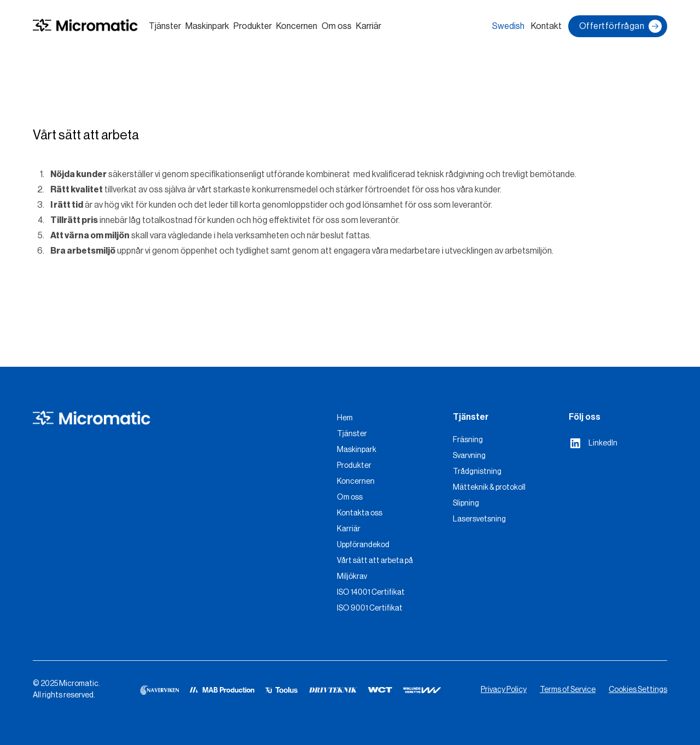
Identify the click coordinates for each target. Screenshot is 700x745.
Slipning (466, 503)
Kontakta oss (360, 513)
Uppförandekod (363, 545)
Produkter (253, 26)
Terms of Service (568, 690)
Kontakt (546, 26)
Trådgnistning (477, 472)
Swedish (508, 26)
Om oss (337, 26)
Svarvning (469, 456)
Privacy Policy (504, 690)
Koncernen (297, 26)
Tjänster (165, 26)
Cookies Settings (638, 690)
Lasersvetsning (479, 519)
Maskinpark (207, 26)
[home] (85, 27)
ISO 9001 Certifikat (370, 608)
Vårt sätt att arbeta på (375, 561)
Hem (345, 418)
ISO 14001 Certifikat (371, 593)
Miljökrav (352, 577)
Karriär (369, 26)
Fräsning (468, 440)
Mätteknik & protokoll (489, 488)
